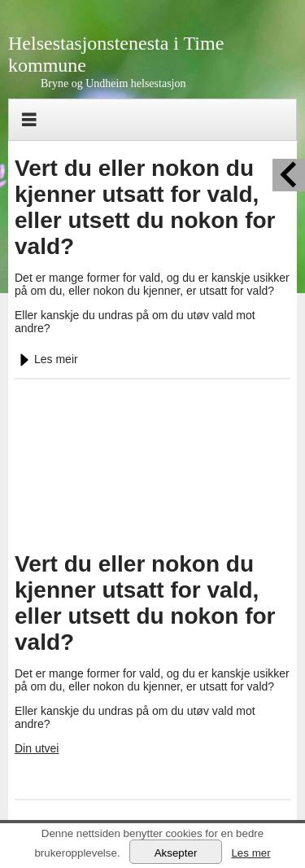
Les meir (46, 359)
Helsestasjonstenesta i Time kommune (116, 54)
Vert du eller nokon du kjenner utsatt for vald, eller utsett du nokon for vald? (145, 207)
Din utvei (37, 748)
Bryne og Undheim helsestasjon (113, 83)
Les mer (251, 853)
